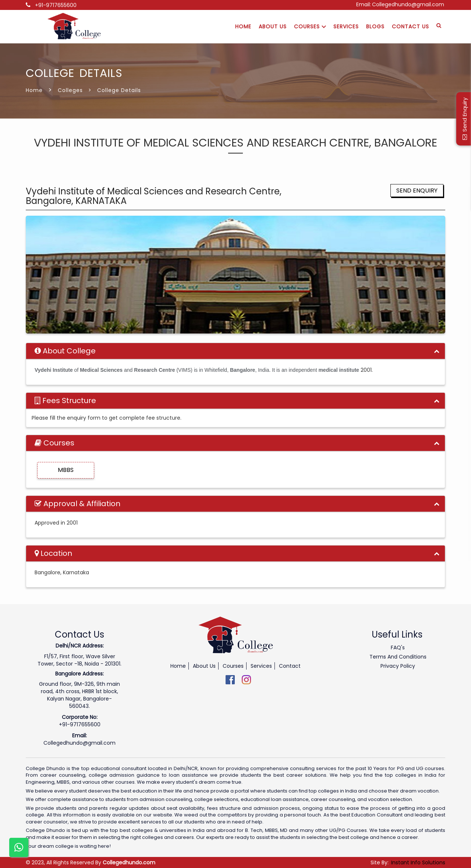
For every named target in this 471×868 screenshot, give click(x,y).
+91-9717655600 (56, 5)
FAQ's (398, 648)
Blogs (375, 27)
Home (243, 27)
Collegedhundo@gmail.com (408, 4)
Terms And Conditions (398, 657)
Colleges (70, 90)
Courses (310, 27)
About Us (273, 27)
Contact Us (410, 27)
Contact (290, 666)
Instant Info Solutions (418, 862)
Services (346, 27)
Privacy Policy (398, 666)
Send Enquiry (417, 190)
